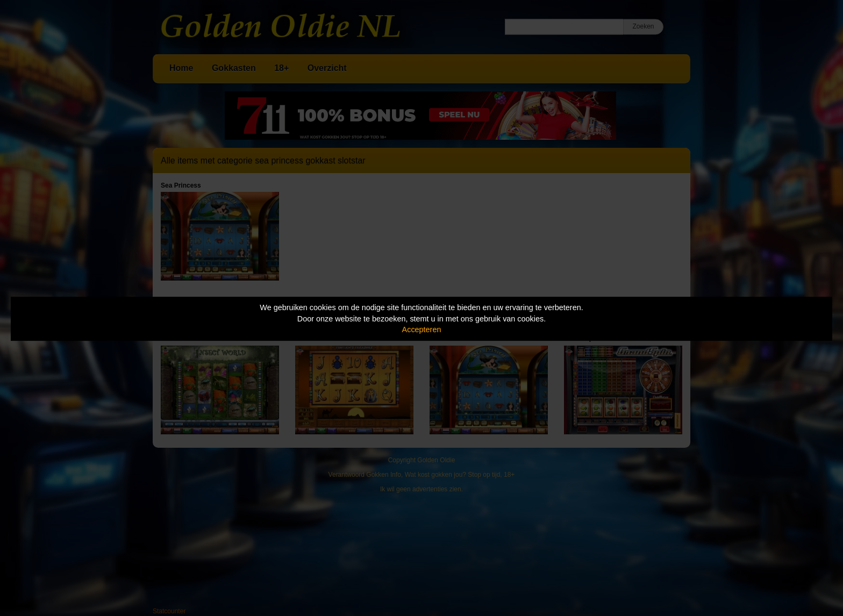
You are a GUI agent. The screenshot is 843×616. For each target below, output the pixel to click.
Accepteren (422, 330)
